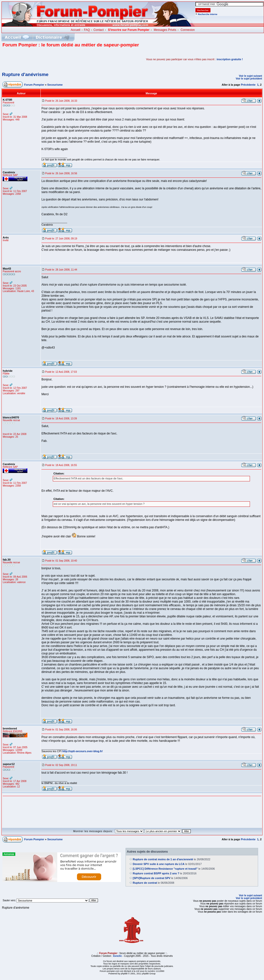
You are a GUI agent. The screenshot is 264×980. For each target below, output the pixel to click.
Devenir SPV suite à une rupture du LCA (159, 864)
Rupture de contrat (145, 883)
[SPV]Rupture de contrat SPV (152, 878)
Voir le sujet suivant (250, 76)
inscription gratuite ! (230, 59)
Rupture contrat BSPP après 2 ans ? (156, 873)
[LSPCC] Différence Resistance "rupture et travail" (165, 869)
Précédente (248, 85)
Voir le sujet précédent (249, 79)
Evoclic (118, 956)
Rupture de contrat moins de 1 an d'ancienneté (163, 859)
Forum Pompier (34, 85)
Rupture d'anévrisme (25, 74)
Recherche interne (208, 14)
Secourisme (55, 85)
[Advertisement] (60, 59)
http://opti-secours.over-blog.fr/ (82, 751)
